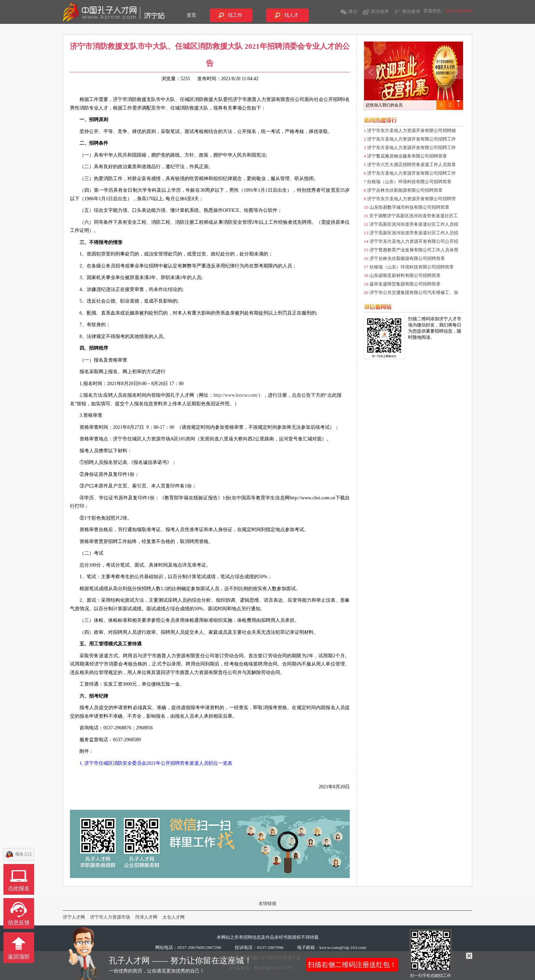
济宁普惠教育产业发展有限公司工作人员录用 (414, 250)
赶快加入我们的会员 (384, 105)
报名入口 (24, 854)
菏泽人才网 (146, 917)
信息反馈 (19, 923)
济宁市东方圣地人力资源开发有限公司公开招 (414, 241)
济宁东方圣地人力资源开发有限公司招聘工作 (411, 139)
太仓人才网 (173, 917)
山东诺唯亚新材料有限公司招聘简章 (405, 275)
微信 (353, 11)
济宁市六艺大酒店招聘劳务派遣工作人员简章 (411, 165)
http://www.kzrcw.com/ (236, 395)
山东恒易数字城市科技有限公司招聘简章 (409, 207)
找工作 (235, 15)
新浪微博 (380, 11)
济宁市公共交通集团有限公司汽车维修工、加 (414, 292)
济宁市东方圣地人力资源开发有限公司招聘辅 (411, 130)
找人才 (291, 15)
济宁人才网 (74, 917)
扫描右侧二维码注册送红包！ (352, 965)
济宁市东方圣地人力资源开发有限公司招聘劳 (411, 199)
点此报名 (19, 888)
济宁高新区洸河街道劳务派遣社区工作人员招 (414, 224)
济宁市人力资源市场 (110, 917)
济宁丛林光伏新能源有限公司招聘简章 (405, 190)
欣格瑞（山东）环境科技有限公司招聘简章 (409, 182)
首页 (191, 15)
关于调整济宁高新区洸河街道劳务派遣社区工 (414, 216)
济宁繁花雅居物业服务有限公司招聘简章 (407, 156)
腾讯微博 (411, 11)
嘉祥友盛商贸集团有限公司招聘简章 (405, 284)
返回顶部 (19, 957)
